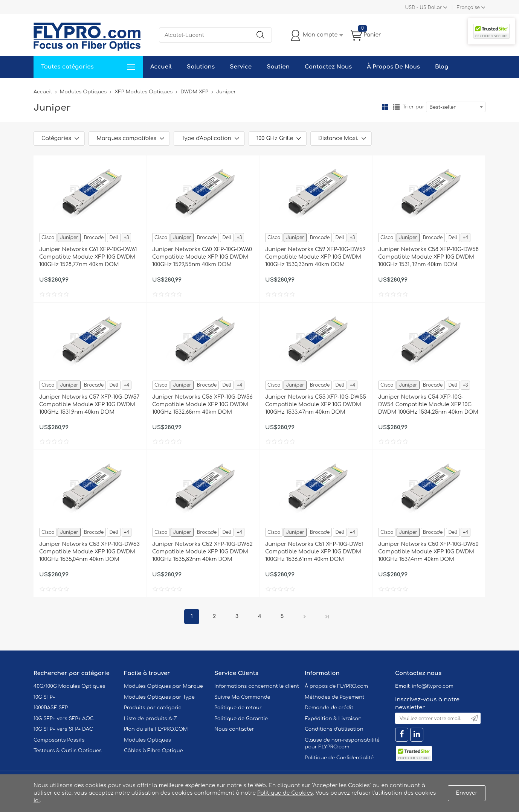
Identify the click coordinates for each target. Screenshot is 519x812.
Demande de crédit (329, 708)
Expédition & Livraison (333, 719)
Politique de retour (238, 708)
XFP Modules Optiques (143, 92)
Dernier (327, 617)
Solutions (201, 67)
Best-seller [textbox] (443, 107)
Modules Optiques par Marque (163, 686)
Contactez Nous (328, 67)
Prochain (305, 617)
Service (241, 67)
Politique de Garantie (241, 719)
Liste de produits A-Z (150, 719)
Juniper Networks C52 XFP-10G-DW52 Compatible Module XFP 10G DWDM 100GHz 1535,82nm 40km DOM (202, 552)
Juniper (69, 238)
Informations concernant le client (257, 686)
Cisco (48, 238)
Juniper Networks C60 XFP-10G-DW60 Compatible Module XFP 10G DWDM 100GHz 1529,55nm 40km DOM (202, 257)
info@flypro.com (433, 686)
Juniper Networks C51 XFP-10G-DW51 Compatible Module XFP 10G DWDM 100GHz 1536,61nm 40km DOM (314, 552)
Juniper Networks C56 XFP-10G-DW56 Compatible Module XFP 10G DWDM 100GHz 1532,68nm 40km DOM (202, 404)
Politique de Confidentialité (339, 758)
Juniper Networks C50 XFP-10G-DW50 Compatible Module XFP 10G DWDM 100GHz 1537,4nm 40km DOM (428, 552)
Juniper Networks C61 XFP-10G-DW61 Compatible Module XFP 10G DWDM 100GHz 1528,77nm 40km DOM (88, 257)
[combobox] (456, 107)
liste (396, 107)
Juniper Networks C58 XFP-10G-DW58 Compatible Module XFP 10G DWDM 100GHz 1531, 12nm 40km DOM (428, 257)
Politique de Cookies (285, 793)
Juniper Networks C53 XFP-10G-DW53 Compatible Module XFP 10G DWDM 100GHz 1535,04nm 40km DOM (89, 552)
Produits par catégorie (153, 708)
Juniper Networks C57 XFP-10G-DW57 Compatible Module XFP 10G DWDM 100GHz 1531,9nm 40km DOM (89, 404)
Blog (442, 67)
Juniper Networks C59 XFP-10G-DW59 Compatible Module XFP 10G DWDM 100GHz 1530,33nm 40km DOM (315, 257)
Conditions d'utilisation (334, 729)
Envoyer (467, 793)
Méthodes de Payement (334, 697)
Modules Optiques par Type (159, 697)
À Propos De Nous (393, 67)
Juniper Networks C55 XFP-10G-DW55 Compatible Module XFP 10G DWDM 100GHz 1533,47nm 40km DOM (316, 404)
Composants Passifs (59, 740)
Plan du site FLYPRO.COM (156, 729)
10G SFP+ (44, 697)
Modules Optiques (83, 92)
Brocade (94, 238)
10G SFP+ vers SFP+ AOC (64, 719)
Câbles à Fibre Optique (153, 751)
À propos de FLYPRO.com (336, 686)
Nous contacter (234, 729)
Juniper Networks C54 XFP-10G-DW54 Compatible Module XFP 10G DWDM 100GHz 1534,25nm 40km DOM (428, 404)
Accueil (161, 67)
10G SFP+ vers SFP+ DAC (63, 729)
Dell (114, 238)
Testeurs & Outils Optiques (68, 751)
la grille (385, 107)
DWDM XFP (194, 92)
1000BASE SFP (51, 708)
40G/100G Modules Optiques (69, 686)
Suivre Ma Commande (242, 697)
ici (37, 801)
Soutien (278, 67)
